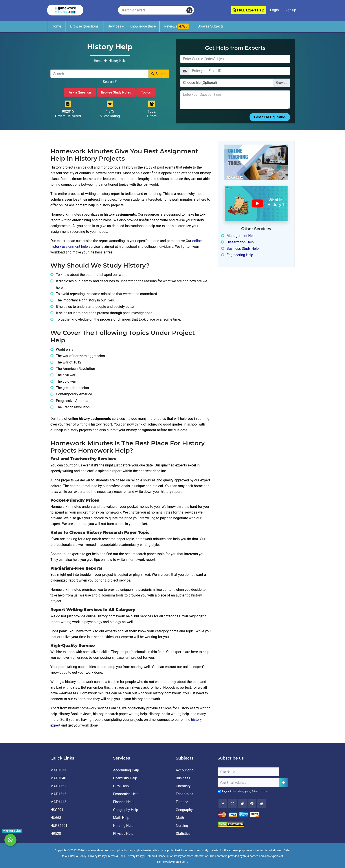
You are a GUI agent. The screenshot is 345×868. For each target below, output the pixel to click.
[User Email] (248, 783)
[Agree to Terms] (219, 791)
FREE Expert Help (248, 10)
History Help (117, 61)
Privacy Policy (97, 856)
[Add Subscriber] (283, 783)
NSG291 (57, 810)
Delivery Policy (135, 856)
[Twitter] (242, 804)
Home (56, 26)
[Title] (235, 59)
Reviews (176, 26)
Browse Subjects (211, 26)
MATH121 (58, 786)
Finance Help (123, 802)
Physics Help (123, 834)
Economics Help (126, 794)
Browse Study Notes (116, 92)
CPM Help (121, 786)
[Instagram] (233, 804)
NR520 (56, 834)
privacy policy (244, 791)
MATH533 (58, 770)
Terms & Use (116, 856)
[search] (189, 10)
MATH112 (58, 802)
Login (274, 10)
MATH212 (58, 794)
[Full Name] (248, 772)
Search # (110, 82)
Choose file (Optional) (200, 83)
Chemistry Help (125, 778)
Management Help (241, 236)
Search (159, 74)
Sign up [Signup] (290, 10)
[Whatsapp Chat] (10, 840)
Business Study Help (243, 249)
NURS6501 (59, 826)
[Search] (99, 74)
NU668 (56, 818)
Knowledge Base (143, 26)
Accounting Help (126, 770)
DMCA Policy (78, 856)
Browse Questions (84, 26)
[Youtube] (252, 804)
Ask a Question (80, 92)
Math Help (121, 818)
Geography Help (126, 810)
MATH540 (58, 778)
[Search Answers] (152, 10)
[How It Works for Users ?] (256, 203)
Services (114, 26)
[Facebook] (223, 804)
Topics (146, 92)
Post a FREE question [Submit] (270, 117)
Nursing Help (123, 826)
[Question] (235, 100)
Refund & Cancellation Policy (164, 856)
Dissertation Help (240, 242)
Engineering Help (240, 255)
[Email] (240, 71)
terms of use (261, 791)
